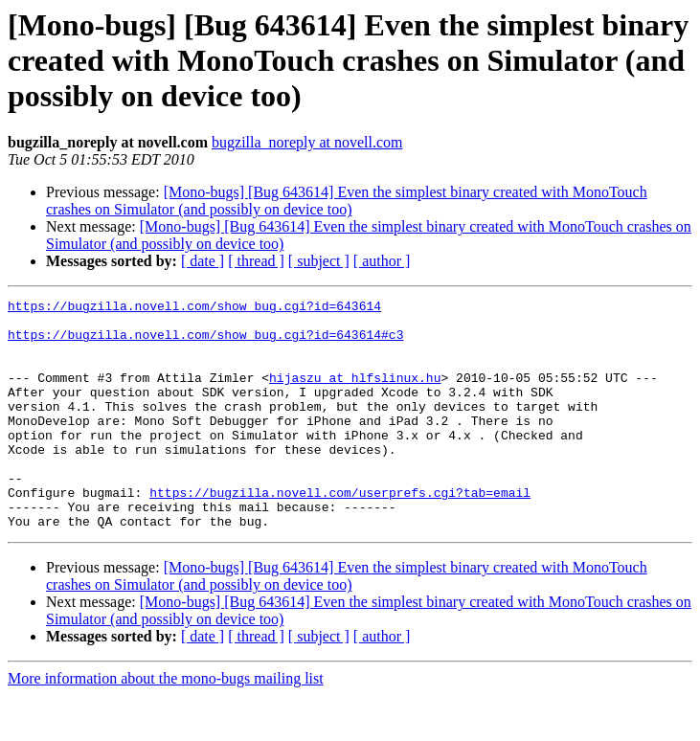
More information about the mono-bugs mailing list (166, 724)
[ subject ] (319, 261)
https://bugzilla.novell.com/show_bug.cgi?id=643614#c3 (205, 343)
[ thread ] (256, 261)
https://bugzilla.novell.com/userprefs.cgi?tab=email (340, 532)
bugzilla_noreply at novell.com (307, 142)
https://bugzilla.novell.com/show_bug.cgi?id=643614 (194, 308)
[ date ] (203, 261)
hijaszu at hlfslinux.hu (355, 394)
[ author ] (382, 261)
